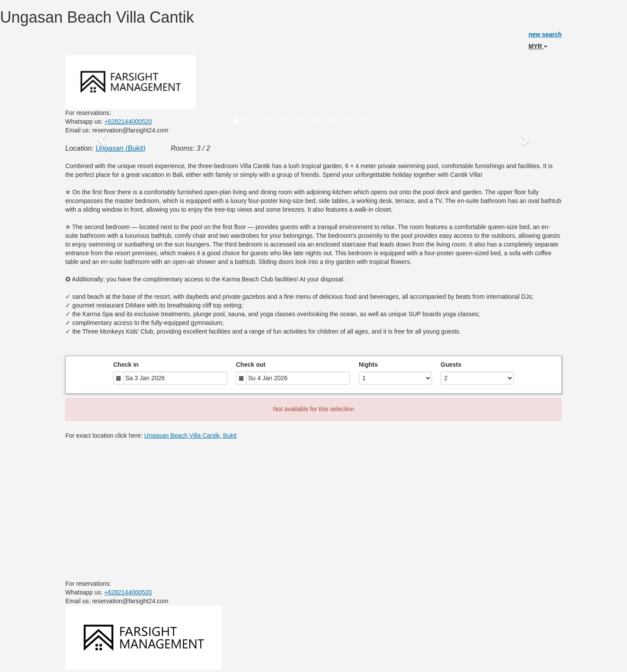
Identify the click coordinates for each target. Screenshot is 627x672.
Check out (251, 365)
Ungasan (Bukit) (120, 148)
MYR (538, 46)
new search (545, 34)
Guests (451, 365)
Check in (126, 365)
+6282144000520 (128, 122)
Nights (368, 365)
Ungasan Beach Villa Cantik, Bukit (190, 436)
